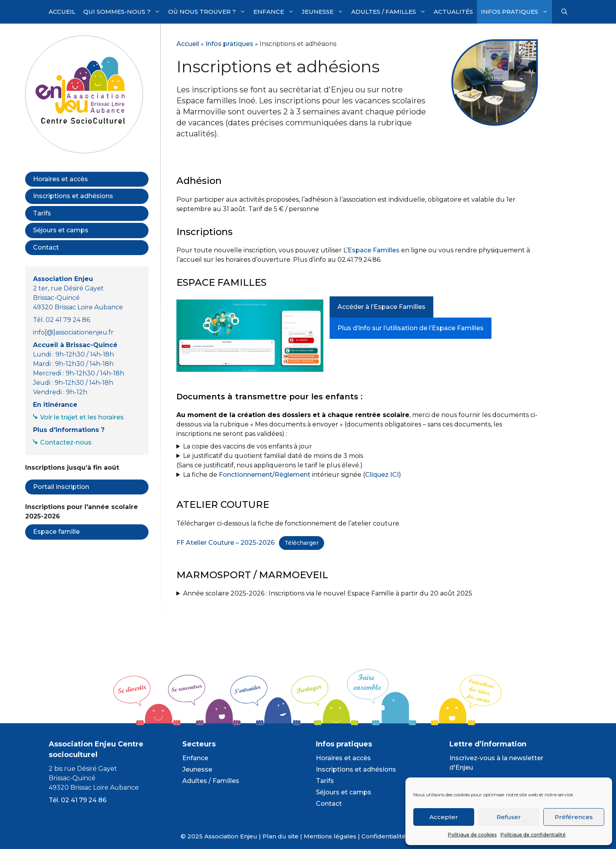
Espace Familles (374, 250)
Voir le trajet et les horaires (82, 417)
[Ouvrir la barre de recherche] (564, 12)
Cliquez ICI (382, 475)
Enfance (276, 12)
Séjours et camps (61, 230)
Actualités (453, 12)
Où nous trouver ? (209, 12)
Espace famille (56, 532)
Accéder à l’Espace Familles (381, 307)
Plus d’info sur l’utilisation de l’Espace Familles (411, 328)
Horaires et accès (60, 179)
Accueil (62, 12)
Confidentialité (384, 836)
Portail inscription (61, 487)
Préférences (574, 817)
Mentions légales (330, 836)
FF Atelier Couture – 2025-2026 (225, 543)
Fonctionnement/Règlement (265, 475)
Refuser (509, 817)
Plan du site (280, 836)
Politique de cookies (472, 835)
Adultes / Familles (390, 12)
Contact (46, 247)
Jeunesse (324, 12)
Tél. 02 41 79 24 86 (78, 800)
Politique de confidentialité (533, 835)
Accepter (444, 817)
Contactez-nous (66, 442)
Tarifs (42, 213)
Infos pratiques (516, 12)
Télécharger (302, 543)
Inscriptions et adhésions (73, 196)
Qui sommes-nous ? (124, 12)
